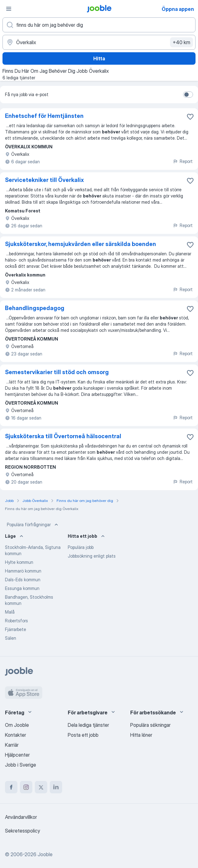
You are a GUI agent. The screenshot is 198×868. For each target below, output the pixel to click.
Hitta (99, 58)
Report (183, 161)
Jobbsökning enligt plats (92, 556)
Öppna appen (178, 9)
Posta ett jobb (83, 735)
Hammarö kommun (23, 571)
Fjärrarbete (16, 629)
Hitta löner (141, 735)
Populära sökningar (150, 725)
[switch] (188, 95)
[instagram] (26, 787)
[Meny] (9, 9)
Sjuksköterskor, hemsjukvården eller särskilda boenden (81, 244)
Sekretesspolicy (23, 831)
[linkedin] (56, 787)
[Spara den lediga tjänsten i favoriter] (190, 117)
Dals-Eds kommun (23, 580)
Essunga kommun (22, 588)
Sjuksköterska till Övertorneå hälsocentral (63, 436)
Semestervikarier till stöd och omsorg (57, 372)
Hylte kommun (19, 562)
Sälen (11, 638)
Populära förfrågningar (33, 525)
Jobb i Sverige (21, 765)
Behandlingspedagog (35, 308)
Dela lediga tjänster (88, 725)
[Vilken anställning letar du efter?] (99, 25)
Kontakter (16, 735)
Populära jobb (81, 547)
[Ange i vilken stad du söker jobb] (99, 42)
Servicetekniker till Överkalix (44, 180)
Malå (10, 612)
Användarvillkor (21, 817)
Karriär (12, 745)
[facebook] (11, 787)
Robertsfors (16, 621)
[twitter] (41, 787)
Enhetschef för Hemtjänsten (44, 116)
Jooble (45, 854)
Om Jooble (17, 725)
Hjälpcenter (17, 755)
